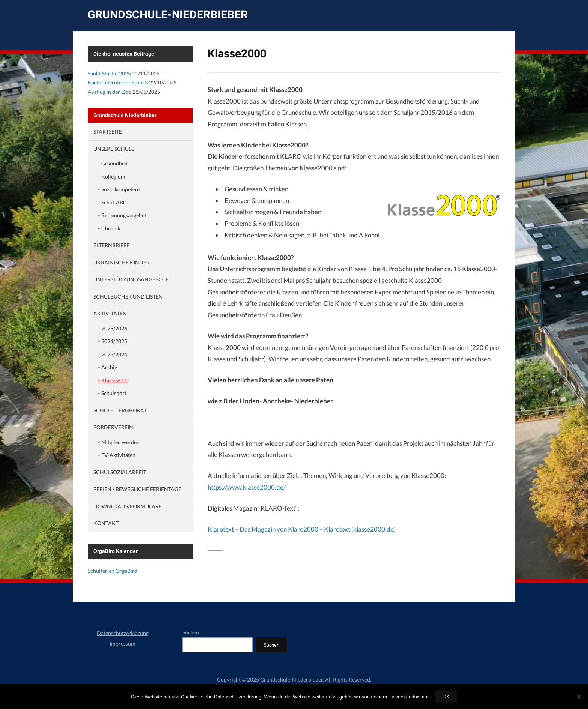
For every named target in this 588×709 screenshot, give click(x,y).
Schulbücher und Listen (128, 297)
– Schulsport (112, 393)
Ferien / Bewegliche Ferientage (137, 489)
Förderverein (113, 427)
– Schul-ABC (112, 202)
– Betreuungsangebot (122, 215)
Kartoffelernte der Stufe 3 (118, 82)
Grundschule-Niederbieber (168, 14)
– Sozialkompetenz (119, 189)
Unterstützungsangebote (131, 279)
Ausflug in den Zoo (109, 92)
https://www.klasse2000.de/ (247, 487)
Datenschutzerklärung (123, 633)
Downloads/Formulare (127, 506)
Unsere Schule (114, 149)
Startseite (108, 131)
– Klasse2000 (113, 380)
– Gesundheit (112, 163)
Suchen (191, 632)
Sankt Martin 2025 (109, 73)
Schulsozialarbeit (120, 472)
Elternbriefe (111, 245)
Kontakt (106, 523)
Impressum (122, 644)
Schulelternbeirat (120, 410)
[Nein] (579, 697)
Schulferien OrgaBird (112, 571)
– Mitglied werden (118, 442)
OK (446, 697)
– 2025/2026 (112, 328)
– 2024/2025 (112, 341)
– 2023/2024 (112, 354)
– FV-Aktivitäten (116, 455)
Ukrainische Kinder (121, 262)
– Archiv (107, 367)
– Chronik (109, 228)
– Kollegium (111, 176)
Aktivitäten (110, 313)
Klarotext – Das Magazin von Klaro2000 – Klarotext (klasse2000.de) (302, 529)
